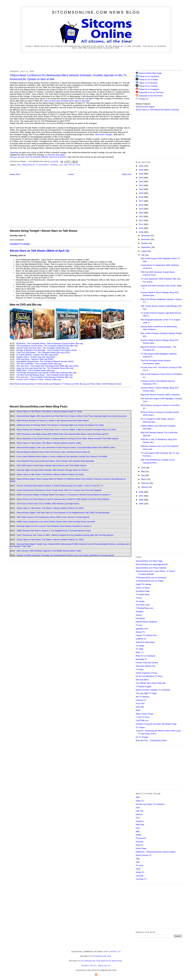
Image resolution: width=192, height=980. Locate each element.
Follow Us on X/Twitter (148, 80)
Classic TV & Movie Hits (146, 635)
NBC (66, 165)
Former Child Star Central (147, 663)
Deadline (140, 612)
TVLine (139, 598)
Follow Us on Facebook (149, 76)
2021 (141, 185)
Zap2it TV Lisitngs (144, 584)
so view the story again (55, 155)
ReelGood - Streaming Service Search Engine (156, 852)
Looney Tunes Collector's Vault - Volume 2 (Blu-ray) (39, 379)
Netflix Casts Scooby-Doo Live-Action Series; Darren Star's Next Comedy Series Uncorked (56, 522)
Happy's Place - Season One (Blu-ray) (33, 357)
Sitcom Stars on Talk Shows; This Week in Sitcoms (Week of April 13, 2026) (49, 412)
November (146, 239)
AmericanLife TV (30, 165)
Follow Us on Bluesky (148, 83)
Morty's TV (140, 632)
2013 (141, 217)
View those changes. (104, 134)
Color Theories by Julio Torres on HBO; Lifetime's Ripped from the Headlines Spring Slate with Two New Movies (65, 535)
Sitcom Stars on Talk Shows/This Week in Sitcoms (157, 110)
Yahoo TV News (143, 588)
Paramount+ (141, 838)
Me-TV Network (142, 697)
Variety (139, 615)
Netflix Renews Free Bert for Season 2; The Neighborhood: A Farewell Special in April (54, 531)
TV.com (139, 625)
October (145, 243)
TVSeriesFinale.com (145, 608)
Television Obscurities (145, 642)
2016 (141, 205)
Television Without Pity (145, 666)
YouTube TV (141, 879)
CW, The (139, 811)
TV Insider (140, 601)
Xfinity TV (140, 872)
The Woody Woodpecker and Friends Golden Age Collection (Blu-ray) (46, 373)
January (145, 487)
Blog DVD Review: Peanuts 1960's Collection (160, 395)
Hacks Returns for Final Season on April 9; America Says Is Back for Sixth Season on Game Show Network (63, 499)
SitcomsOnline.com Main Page (149, 561)
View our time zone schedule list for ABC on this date (67, 101)
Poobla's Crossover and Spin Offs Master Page (156, 724)
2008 (141, 492)
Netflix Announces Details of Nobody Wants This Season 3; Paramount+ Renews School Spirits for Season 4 (64, 495)
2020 (141, 189)
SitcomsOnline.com (101, 956)
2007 (141, 496)
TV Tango (140, 646)
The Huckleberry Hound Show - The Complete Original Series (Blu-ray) (47, 346)
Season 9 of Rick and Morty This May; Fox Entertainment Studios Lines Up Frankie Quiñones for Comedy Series (65, 555)
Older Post (127, 174)
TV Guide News (143, 594)
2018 (141, 197)
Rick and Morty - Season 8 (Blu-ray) (32, 359)
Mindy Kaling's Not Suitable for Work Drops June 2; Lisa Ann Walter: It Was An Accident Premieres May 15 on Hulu (66, 430)
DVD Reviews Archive (112, 384)
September (146, 247)
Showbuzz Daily (143, 591)
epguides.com (142, 629)
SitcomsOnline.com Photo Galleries (151, 568)
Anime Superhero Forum (146, 673)
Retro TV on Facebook (146, 656)
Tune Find (140, 703)
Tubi (138, 862)
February (145, 483)
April (143, 475)
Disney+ (139, 814)
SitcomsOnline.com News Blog (96, 12)
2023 (141, 178)
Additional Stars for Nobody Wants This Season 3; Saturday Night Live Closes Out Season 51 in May (60, 425)
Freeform (140, 821)
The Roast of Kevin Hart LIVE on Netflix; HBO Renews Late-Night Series (48, 504)
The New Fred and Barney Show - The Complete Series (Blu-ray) (44, 375)
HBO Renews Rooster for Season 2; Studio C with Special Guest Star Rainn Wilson (53, 421)
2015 (141, 209)
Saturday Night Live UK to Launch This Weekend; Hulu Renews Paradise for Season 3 (54, 526)
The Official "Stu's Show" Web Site (151, 683)
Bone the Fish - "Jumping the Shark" (151, 740)
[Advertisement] (96, 61)
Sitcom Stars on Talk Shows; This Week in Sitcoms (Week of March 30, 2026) (50, 474)
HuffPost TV (141, 639)
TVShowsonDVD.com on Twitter (150, 581)
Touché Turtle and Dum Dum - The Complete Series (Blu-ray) (43, 348)
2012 (141, 220)
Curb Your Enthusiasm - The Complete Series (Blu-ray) (40, 352)
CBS (61, 165)
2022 (141, 181)
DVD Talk (140, 707)
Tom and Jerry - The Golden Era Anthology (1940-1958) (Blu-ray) (44, 366)
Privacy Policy (89, 966)
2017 (141, 201)
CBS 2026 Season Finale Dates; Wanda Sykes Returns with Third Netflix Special (52, 465)
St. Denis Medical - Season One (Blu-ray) (34, 355)
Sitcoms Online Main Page (149, 73)
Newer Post (15, 174)
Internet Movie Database (146, 622)
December (146, 236)
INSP (138, 710)
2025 (141, 170)
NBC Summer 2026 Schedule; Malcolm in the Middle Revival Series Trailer (49, 551)
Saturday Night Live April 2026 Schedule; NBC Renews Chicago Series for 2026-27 (53, 470)
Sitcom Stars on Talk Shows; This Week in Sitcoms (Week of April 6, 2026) (49, 443)
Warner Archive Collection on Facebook (153, 690)
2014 (141, 213)
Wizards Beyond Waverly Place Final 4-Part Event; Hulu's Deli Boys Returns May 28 (53, 452)
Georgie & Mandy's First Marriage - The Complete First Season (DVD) (47, 350)
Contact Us (142, 99)
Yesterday (14, 152)
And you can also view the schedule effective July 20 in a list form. (38, 157)
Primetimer (140, 618)
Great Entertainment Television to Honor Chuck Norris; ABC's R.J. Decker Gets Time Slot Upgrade (59, 490)
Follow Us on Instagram (149, 89)
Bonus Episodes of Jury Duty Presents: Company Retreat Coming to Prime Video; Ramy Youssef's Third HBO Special (67, 439)
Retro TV (140, 652)
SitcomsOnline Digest (145, 107)
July (143, 255)
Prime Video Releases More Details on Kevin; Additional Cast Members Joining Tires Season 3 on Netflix (62, 456)
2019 (141, 193)
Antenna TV (141, 700)
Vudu (138, 869)
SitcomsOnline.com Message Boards (152, 564)
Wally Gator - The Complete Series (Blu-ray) (35, 370)
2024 (141, 174)
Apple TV (140, 801)
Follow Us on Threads (148, 86)
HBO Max (140, 825)
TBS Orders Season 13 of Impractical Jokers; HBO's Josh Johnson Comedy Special (53, 517)
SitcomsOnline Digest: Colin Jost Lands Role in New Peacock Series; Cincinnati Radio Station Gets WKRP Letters (66, 447)
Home (71, 174)
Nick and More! (142, 680)
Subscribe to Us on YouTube (151, 92)
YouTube (140, 876)
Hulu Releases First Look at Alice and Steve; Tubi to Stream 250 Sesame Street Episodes (55, 461)
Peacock (139, 842)
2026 (141, 166)
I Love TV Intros (143, 717)
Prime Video (141, 849)
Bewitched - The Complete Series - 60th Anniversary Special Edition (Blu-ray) (50, 343)
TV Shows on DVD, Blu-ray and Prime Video (82, 384)
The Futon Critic (143, 605)
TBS (138, 859)
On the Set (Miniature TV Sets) (149, 676)
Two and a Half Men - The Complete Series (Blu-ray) (39, 364)
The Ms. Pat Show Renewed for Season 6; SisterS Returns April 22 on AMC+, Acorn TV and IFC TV (60, 486)
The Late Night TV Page (146, 693)
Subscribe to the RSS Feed (151, 96)
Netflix (138, 835)
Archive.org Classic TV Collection (150, 804)
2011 (141, 224)
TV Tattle (140, 649)
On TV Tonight (142, 737)
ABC (19, 165)
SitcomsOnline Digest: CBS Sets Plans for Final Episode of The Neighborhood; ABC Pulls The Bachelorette (63, 513)
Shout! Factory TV (144, 855)
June (144, 468)
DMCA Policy (104, 966)
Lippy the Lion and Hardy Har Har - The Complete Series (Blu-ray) (45, 368)
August (144, 251)
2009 (141, 232)
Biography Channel (49, 165)
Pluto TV (139, 845)
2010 (141, 228)
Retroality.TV (141, 659)
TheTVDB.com (142, 721)
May (143, 471)
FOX (138, 818)
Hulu (138, 828)
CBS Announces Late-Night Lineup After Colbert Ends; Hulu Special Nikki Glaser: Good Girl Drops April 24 (63, 434)
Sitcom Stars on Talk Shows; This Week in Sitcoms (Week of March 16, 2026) (50, 540)
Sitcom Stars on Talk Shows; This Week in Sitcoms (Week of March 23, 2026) (50, 508)
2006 (141, 500)
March (144, 479)
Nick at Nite (75, 165)
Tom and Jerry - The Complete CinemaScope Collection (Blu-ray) (44, 377)
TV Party (140, 669)
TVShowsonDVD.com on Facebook (151, 578)
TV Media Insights (144, 687)
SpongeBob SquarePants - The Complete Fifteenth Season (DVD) (45, 361)
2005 (141, 504)
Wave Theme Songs (145, 714)
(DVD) (67, 352)
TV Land (139, 865)
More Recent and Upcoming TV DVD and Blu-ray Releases (35, 384)
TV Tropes (140, 727)
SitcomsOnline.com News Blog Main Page (101, 961)
